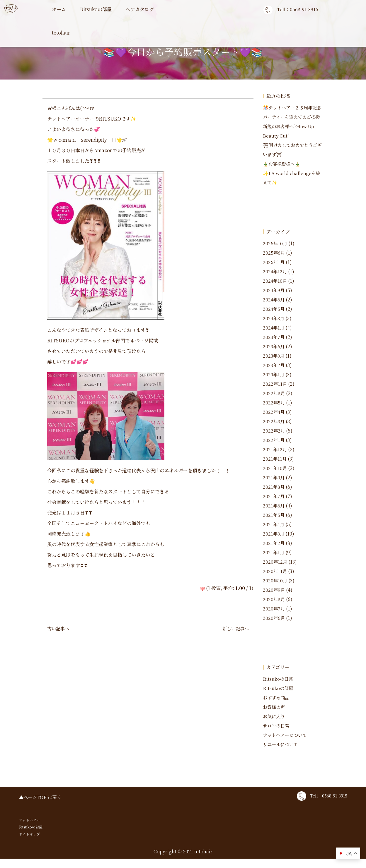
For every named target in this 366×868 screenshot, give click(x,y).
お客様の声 (275, 716)
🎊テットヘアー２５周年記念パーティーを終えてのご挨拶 (293, 117)
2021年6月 (274, 515)
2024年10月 (275, 290)
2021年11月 (275, 468)
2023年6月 (274, 356)
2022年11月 (275, 393)
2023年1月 (274, 384)
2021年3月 (274, 543)
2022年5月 (274, 412)
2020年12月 (275, 571)
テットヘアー (30, 829)
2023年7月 (274, 346)
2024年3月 (274, 328)
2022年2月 (274, 440)
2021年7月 (274, 506)
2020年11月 (275, 580)
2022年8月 (274, 403)
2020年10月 (275, 590)
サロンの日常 (277, 735)
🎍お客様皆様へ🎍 (283, 173)
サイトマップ (29, 843)
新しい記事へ (235, 628)
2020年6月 (274, 627)
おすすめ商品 (277, 707)
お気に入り (275, 726)
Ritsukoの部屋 (96, 9)
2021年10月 (275, 477)
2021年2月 (274, 552)
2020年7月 (274, 618)
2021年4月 (274, 534)
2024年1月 (274, 337)
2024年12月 (275, 281)
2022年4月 (274, 421)
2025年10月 (275, 253)
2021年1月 (274, 562)
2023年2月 (274, 374)
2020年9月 (274, 599)
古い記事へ (59, 628)
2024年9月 (274, 300)
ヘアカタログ (140, 9)
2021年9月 (274, 487)
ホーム (59, 9)
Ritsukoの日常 (279, 688)
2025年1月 (274, 271)
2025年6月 (274, 262)
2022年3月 (274, 431)
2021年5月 (274, 524)
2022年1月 (274, 449)
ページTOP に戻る (43, 806)
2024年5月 (274, 318)
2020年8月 (274, 609)
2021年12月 (275, 459)
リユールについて (282, 754)
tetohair (61, 33)
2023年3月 (274, 365)
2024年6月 (274, 309)
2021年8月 (274, 496)
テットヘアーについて (286, 744)
